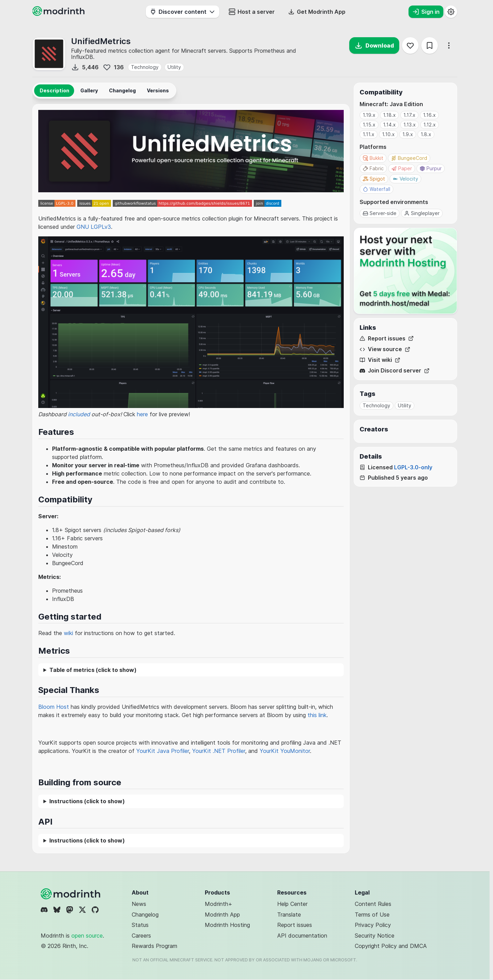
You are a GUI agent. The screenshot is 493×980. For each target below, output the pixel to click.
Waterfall (376, 189)
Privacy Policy (373, 925)
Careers (141, 936)
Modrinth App (222, 915)
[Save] (430, 45)
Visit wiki (380, 360)
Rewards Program (154, 946)
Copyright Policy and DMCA (391, 946)
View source (385, 349)
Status (140, 925)
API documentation (302, 936)
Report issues (387, 339)
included (79, 414)
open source (87, 936)
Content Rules (373, 904)
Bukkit (373, 158)
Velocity (405, 179)
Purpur (431, 168)
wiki (68, 633)
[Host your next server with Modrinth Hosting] (405, 271)
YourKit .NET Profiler (219, 751)
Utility (174, 67)
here (142, 414)
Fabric (373, 168)
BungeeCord (409, 158)
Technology (145, 67)
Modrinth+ (219, 904)
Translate (289, 915)
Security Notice (375, 936)
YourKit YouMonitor (285, 751)
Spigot (374, 179)
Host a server (252, 12)
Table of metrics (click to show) (93, 670)
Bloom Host (54, 707)
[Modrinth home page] (59, 14)
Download (374, 45)
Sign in (426, 12)
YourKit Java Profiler (163, 751)
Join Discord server (395, 371)
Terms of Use (372, 915)
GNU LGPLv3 (94, 227)
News (139, 904)
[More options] (449, 45)
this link (317, 715)
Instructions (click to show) (87, 801)
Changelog (145, 915)
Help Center (292, 904)
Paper (402, 168)
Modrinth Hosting (227, 925)
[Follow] (410, 45)
